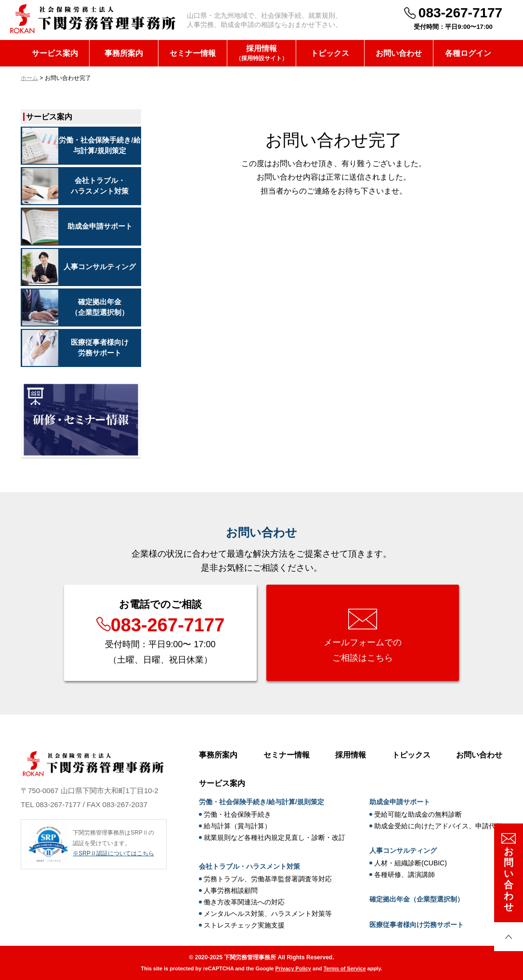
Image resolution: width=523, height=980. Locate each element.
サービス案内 (55, 53)
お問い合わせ (399, 53)
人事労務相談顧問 (231, 890)
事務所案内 (124, 53)
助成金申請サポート (400, 802)
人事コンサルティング (403, 850)
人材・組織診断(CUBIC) (411, 863)
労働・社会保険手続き (237, 814)
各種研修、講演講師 (405, 875)
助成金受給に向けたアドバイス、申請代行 (438, 826)
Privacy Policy (293, 968)
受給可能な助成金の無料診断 (418, 814)
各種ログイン (468, 53)
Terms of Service (345, 968)
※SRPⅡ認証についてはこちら (113, 853)
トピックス (330, 53)
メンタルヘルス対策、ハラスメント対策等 (268, 914)
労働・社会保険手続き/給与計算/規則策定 (261, 802)
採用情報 (261, 54)
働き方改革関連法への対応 (244, 902)
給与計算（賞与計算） (237, 826)
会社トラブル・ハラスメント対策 (249, 866)
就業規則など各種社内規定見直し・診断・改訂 (275, 837)
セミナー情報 (193, 53)
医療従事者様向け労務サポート (417, 925)
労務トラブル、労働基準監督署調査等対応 (268, 879)
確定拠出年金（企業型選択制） (417, 899)
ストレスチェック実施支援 (244, 925)
